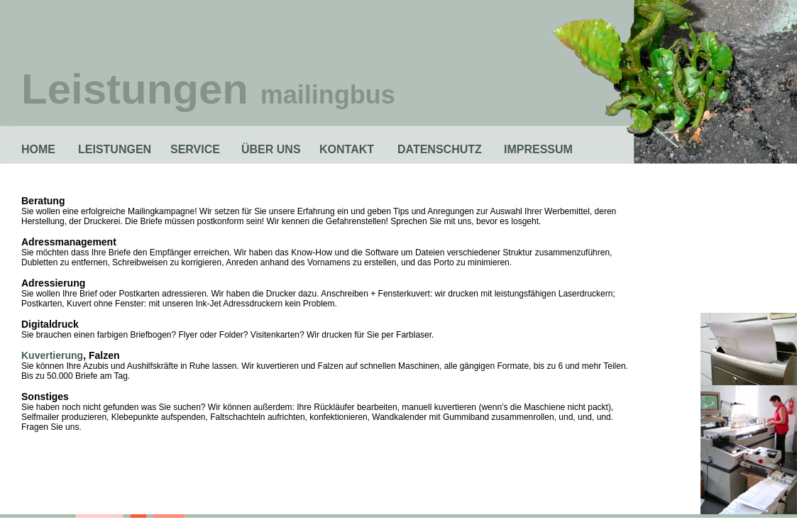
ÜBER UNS (271, 149)
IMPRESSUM (538, 149)
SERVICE (195, 149)
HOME (38, 149)
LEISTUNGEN (115, 149)
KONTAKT (347, 149)
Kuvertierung (52, 355)
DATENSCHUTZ (440, 149)
